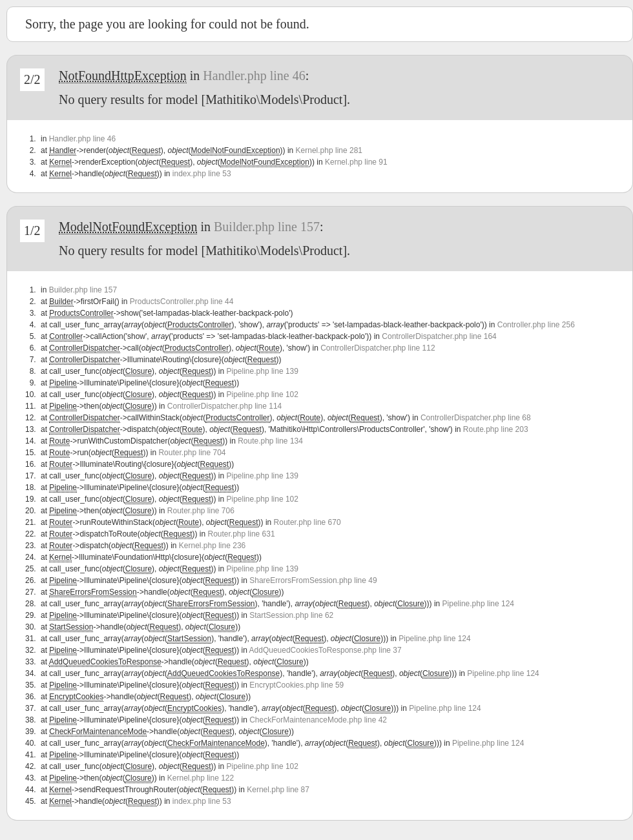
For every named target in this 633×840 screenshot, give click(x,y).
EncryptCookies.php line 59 (296, 685)
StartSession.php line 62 (291, 615)
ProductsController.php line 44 (182, 302)
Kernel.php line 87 (278, 790)
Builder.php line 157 (267, 227)
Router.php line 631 (242, 534)
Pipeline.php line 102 (263, 394)
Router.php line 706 (201, 511)
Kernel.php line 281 (329, 150)
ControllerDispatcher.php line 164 (439, 336)
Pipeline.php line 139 (263, 371)
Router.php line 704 (192, 453)
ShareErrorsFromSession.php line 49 (313, 580)
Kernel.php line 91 (356, 162)
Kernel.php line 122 (201, 778)
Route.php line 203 (496, 429)
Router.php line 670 (307, 522)
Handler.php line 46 (254, 76)
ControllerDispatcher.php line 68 (476, 418)
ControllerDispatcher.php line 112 (378, 348)
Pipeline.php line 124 (478, 604)
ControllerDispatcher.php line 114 (224, 406)
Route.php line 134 (270, 441)
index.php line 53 (202, 174)
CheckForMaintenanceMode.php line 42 (318, 720)
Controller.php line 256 (536, 325)
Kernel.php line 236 (212, 546)
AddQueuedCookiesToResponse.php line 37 (326, 650)
